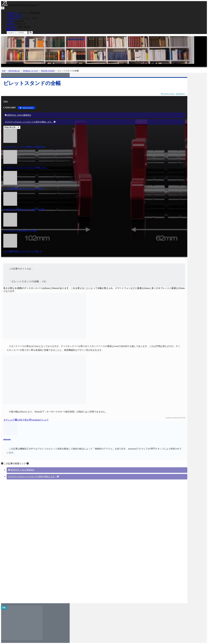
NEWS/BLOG (13, 18)
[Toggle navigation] (3, 8)
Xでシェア (9, 420)
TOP (4, 71)
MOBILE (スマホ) (30, 71)
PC (22, 16)
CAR (18, 16)
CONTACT (12, 27)
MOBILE (11, 16)
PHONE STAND (48, 71)
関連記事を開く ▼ (12, 127)
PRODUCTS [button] (12, 13)
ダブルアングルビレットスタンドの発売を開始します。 (30, 122)
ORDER (10, 21)
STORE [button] (11, 30)
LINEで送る (22, 420)
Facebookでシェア (39, 420)
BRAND (10, 24)
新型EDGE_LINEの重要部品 (18, 115)
